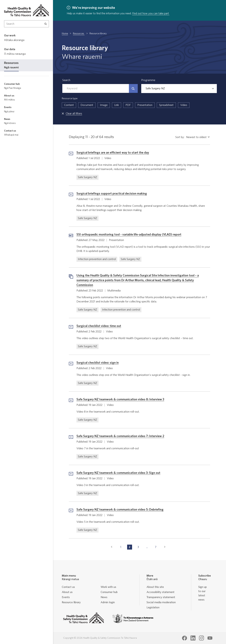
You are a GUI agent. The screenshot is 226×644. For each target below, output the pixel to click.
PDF (128, 105)
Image (104, 105)
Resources (79, 34)
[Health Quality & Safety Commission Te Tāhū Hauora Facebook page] (185, 638)
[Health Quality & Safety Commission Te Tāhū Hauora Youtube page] (210, 638)
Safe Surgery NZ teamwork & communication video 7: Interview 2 (120, 436)
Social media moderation (161, 602)
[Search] (46, 24)
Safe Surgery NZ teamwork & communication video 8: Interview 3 (120, 399)
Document (87, 105)
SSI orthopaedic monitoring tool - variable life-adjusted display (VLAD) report (129, 235)
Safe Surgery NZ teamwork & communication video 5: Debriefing (120, 510)
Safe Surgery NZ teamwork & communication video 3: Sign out (118, 473)
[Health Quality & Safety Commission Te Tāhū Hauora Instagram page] (201, 638)
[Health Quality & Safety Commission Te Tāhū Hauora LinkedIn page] (193, 638)
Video (184, 105)
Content (69, 105)
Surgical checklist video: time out (99, 326)
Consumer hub (109, 592)
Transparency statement (161, 597)
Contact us (68, 587)
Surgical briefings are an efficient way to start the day (113, 153)
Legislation (153, 607)
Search (66, 80)
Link (117, 105)
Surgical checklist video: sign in (98, 363)
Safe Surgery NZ (87, 177)
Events (66, 597)
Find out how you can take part (151, 13)
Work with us (108, 587)
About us (67, 592)
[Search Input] (26, 24)
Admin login (108, 602)
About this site (155, 587)
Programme (148, 80)
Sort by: (180, 137)
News (104, 597)
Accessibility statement (160, 592)
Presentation (145, 105)
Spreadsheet (166, 105)
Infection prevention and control (97, 259)
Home (65, 34)
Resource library (71, 602)
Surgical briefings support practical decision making (112, 194)
